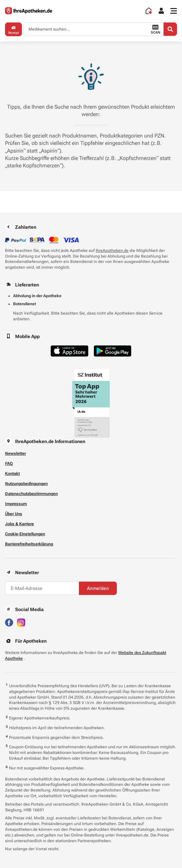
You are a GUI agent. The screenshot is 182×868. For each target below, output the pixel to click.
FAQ (9, 464)
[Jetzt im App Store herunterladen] (70, 351)
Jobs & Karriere (19, 524)
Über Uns (14, 514)
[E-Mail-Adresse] (42, 588)
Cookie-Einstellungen (25, 534)
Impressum (16, 504)
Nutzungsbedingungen (26, 484)
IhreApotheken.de (112, 251)
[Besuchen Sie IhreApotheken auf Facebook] (9, 622)
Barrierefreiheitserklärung (29, 544)
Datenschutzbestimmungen (31, 494)
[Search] (170, 29)
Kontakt (12, 474)
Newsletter (15, 453)
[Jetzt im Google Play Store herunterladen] (112, 351)
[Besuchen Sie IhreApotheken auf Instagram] (21, 622)
